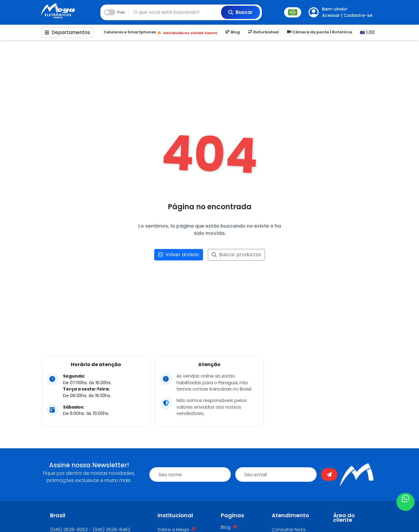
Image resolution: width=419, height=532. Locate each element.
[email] (276, 474)
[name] (190, 474)
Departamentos (67, 32)
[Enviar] (329, 474)
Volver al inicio (179, 255)
